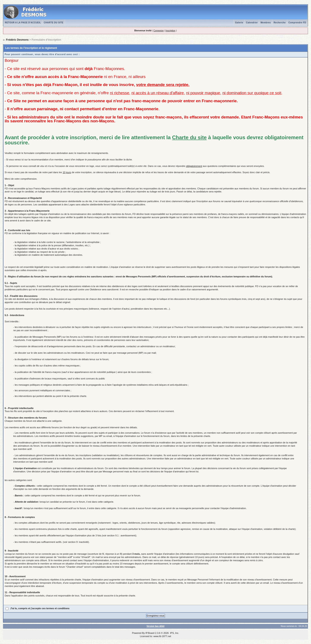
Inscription (170, 31)
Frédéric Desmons (17, 40)
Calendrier (252, 23)
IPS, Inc (174, 633)
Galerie (239, 23)
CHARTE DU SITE (54, 23)
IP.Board (150, 633)
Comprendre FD (297, 23)
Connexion (159, 31)
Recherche (280, 23)
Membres (266, 23)
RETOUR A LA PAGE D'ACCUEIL (23, 23)
